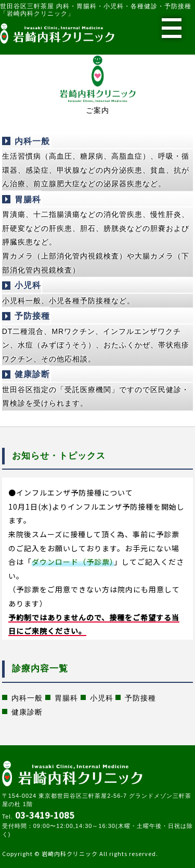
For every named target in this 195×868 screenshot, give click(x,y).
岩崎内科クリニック (70, 853)
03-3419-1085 (45, 815)
